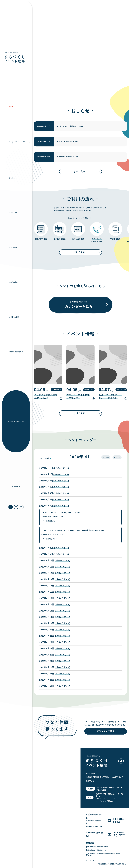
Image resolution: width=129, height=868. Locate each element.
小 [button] (11, 507)
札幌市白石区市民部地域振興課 (97, 847)
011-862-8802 (119, 820)
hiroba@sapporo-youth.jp (119, 834)
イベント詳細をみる (48, 521)
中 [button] (16, 507)
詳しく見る (87, 252)
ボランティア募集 (106, 731)
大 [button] (21, 507)
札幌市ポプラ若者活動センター (97, 850)
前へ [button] (106, 457)
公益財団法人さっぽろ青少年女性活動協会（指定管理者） (103, 855)
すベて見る (87, 171)
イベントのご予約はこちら (18, 421)
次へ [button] (117, 457)
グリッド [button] (45, 458)
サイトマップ (91, 860)
